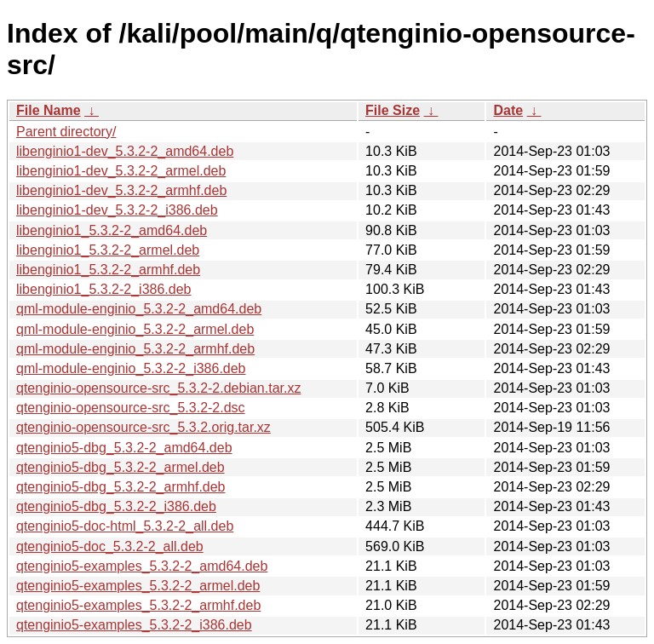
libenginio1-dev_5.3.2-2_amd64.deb (125, 151)
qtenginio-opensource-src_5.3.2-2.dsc (131, 408)
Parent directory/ (66, 132)
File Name (49, 110)
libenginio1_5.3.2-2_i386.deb (104, 289)
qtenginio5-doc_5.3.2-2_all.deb (110, 546)
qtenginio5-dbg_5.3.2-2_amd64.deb (124, 448)
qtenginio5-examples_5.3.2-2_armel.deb (138, 586)
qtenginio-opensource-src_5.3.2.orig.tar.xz (143, 427)
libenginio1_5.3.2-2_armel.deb (108, 250)
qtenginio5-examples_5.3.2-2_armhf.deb (138, 605)
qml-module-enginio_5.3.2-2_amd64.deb (139, 309)
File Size (393, 110)
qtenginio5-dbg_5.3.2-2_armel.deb (120, 467)
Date (508, 110)
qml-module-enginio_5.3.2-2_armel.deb (135, 329)
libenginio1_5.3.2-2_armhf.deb (108, 270)
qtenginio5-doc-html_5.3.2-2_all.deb (125, 526)
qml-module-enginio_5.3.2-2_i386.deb (131, 368)
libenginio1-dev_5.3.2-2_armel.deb (121, 171)
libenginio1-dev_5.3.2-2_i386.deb (117, 210)
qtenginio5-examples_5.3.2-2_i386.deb (134, 625)
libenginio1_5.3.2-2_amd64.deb (112, 230)
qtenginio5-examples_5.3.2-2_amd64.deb (142, 566)
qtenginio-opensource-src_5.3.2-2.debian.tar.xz (158, 388)
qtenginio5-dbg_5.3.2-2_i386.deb (116, 506)
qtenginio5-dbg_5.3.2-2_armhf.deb (121, 487)
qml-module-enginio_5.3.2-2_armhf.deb (135, 349)
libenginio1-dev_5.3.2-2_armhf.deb (121, 190)
